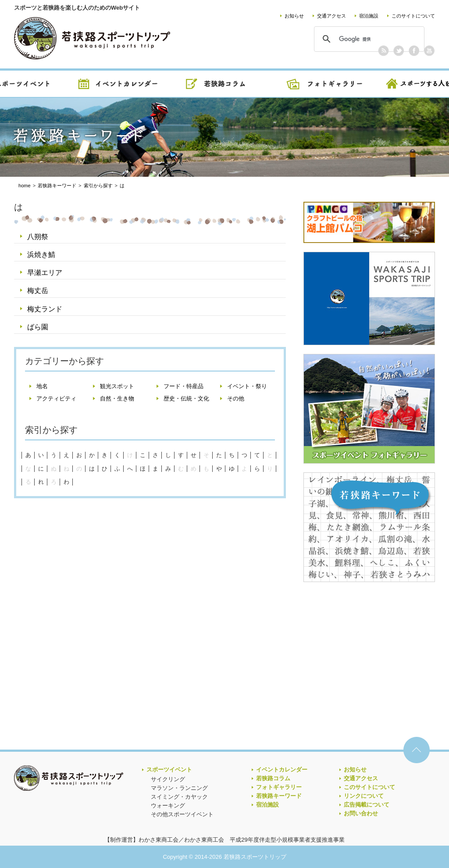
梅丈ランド (45, 309)
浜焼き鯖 (41, 255)
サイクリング (168, 779)
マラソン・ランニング (179, 788)
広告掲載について (367, 805)
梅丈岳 (38, 291)
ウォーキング (168, 805)
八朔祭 (38, 237)
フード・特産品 (184, 386)
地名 (42, 386)
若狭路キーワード (279, 796)
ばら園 (38, 327)
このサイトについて (413, 16)
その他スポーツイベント (182, 814)
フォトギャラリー (279, 787)
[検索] (368, 39)
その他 (236, 398)
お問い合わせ (361, 813)
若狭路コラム (273, 778)
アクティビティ (56, 398)
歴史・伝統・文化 (186, 398)
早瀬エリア (45, 273)
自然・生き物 (117, 398)
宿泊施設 (369, 16)
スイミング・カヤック (179, 797)
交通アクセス (331, 16)
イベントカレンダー (282, 770)
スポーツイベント (169, 770)
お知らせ (294, 16)
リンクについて (364, 796)
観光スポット (117, 386)
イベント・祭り (247, 386)
